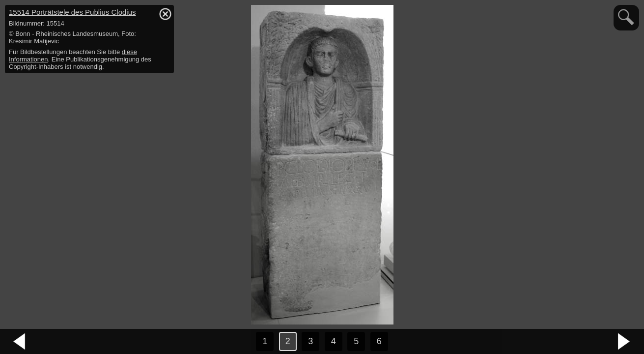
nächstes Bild (624, 342)
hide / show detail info (165, 14)
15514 (72, 12)
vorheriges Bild (20, 342)
